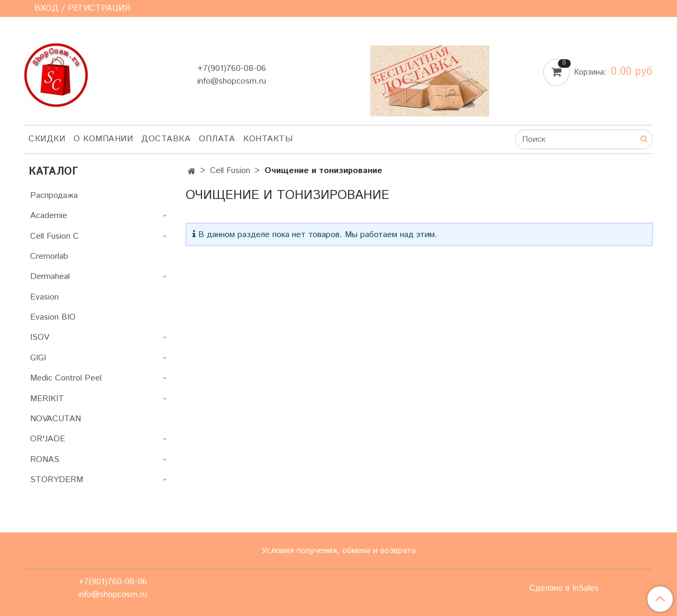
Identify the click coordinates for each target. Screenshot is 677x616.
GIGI (38, 358)
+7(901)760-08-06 (232, 69)
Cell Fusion (230, 171)
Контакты (268, 139)
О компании (103, 139)
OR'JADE (48, 439)
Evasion (44, 297)
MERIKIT (47, 399)
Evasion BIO (53, 317)
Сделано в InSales (564, 588)
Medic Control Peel (66, 378)
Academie (49, 216)
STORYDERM (57, 480)
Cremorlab (49, 256)
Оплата (217, 139)
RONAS (45, 460)
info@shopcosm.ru (232, 81)
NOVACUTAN (56, 419)
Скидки (47, 139)
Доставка (166, 139)
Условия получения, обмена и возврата (338, 551)
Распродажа (54, 196)
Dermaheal (50, 277)
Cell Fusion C (54, 236)
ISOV (40, 337)
